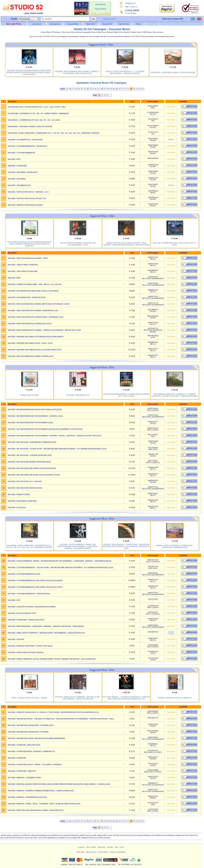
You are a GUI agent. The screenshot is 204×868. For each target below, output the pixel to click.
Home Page (80, 852)
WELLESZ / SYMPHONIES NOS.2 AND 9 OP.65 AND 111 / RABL (175, 244)
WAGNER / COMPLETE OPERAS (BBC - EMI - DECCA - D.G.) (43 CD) (34, 284)
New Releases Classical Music (100, 7)
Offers (139, 24)
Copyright (64, 864)
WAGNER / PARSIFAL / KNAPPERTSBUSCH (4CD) (27, 797)
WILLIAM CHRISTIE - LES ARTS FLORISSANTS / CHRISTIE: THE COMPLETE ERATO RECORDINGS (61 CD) (126, 698)
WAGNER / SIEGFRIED (17, 179)
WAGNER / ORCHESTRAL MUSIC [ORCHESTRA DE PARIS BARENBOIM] (36, 738)
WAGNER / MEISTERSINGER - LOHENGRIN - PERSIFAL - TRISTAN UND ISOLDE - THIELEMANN (46, 626)
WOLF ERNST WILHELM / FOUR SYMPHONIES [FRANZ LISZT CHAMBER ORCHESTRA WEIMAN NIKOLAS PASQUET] (29, 244)
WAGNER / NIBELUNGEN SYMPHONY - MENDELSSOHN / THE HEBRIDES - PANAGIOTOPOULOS (46, 633)
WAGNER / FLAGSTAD (17, 507)
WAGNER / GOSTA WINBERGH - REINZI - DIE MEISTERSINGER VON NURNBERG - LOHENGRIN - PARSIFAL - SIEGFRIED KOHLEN (78, 546)
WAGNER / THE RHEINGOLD (19, 185)
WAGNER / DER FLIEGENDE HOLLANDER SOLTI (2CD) (30, 323)
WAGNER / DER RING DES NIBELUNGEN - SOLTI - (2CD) (30, 343)
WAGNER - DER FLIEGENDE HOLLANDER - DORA (28, 258)
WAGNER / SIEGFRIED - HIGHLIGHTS (23, 172)
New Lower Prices (14, 24)
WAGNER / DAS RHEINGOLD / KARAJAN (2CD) (26, 297)
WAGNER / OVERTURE (17, 758)
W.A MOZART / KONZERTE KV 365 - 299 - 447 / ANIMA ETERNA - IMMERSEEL (38, 113)
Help (127, 7)
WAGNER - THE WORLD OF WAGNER (23, 271)
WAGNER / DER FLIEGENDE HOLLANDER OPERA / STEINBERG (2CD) (35, 317)
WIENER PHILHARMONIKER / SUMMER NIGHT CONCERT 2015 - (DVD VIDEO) (126, 395)
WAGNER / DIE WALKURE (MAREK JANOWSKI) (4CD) (29, 462)
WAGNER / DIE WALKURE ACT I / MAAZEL (25, 481)
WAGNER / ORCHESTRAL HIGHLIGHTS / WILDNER (28, 732)
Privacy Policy (103, 852)
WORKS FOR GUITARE (29, 395)
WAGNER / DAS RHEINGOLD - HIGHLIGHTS (25, 139)
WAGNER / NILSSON (16, 639)
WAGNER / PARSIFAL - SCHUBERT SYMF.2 (24, 777)
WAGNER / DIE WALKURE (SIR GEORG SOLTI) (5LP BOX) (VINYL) (34, 475)
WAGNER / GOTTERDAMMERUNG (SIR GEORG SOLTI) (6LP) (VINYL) (35, 587)
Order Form (102, 847)
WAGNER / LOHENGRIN (17, 166)
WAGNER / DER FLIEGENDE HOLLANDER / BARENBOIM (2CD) (33, 310)
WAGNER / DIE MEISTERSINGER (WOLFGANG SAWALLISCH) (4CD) (35, 409)
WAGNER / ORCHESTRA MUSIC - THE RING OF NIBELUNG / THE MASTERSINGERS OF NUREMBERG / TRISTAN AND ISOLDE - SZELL (61, 719)
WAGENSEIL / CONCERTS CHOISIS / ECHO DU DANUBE (173, 72)
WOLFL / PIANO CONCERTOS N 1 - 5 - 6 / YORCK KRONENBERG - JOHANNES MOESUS (125, 72)
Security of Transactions (118, 852)
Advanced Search (109, 19)
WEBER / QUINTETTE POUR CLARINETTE (175, 698)
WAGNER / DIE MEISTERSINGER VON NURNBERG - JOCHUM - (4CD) (35, 416)
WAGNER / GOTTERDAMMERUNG (21, 153)
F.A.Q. (122, 847)
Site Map (110, 847)
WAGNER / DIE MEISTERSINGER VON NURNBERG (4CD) (30, 422)
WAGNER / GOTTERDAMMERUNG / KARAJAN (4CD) (29, 593)
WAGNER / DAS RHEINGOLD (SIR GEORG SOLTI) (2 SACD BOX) (33, 291)
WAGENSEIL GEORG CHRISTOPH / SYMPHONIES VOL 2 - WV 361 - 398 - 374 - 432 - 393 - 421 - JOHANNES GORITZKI (53, 133)
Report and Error (91, 852)
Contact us (133, 7)
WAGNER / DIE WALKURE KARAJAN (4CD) (25, 488)
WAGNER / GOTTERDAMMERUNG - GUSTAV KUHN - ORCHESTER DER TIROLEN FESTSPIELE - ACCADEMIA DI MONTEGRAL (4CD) (60, 567)
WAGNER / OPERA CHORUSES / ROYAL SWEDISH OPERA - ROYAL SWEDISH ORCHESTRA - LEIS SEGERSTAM (51, 659)
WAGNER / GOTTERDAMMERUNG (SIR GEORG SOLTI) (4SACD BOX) (35, 580)
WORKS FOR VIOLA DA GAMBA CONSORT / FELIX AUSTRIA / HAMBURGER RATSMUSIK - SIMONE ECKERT (126, 244)
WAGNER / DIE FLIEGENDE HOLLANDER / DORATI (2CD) (31, 356)
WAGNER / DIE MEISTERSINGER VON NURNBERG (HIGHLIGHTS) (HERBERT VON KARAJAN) (45, 429)
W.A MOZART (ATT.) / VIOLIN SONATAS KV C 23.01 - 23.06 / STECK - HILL (37, 107)
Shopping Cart (130, 3)
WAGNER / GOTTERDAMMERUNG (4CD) (24, 574)
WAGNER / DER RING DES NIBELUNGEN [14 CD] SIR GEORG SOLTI (35, 350)
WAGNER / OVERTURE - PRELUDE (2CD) (24, 745)
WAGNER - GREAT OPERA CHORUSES (23, 265)
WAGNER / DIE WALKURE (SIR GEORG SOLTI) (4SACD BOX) (32, 468)
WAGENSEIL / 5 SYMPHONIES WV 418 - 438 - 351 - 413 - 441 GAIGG (34, 120)
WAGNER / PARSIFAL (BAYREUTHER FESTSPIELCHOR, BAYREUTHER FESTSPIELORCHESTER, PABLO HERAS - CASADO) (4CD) (29, 72)
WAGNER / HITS (14, 159)
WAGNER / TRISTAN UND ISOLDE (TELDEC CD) (27, 198)
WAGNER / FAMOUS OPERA (19, 494)
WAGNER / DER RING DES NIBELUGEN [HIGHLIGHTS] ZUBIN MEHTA (36, 337)
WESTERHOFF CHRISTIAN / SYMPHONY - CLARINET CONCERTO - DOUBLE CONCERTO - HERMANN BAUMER (175, 395)
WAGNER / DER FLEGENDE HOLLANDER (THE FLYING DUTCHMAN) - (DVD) (38, 304)
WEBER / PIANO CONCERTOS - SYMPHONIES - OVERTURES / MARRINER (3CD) (175, 546)
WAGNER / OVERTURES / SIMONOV (22, 771)
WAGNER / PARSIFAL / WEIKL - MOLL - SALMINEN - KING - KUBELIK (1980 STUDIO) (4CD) (44, 804)
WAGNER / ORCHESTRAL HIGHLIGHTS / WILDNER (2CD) (31, 725)
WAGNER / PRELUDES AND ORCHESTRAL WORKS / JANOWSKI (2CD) (36, 810)
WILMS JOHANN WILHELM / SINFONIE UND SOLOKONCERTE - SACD (78, 244)
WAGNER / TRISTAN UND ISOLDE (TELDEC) (25, 205)
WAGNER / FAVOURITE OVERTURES (22, 501)
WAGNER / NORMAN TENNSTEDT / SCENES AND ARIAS (30, 646)
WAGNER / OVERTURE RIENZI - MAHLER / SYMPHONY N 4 (31, 751)
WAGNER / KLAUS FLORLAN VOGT (22, 613)
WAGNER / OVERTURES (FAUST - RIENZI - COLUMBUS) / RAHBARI (35, 764)
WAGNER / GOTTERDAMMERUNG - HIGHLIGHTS (27, 146)
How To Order (91, 847)
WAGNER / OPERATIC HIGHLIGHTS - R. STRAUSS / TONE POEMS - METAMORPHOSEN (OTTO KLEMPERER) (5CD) (53, 712)
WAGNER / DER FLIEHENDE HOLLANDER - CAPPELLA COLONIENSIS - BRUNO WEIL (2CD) (77, 72)
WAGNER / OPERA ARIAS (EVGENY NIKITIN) (26, 652)
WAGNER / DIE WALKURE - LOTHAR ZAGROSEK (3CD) (30, 455)
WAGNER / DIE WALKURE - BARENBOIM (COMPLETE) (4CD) (32, 442)
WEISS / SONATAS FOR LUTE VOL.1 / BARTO (29, 698)
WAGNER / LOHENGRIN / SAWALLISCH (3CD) (26, 620)
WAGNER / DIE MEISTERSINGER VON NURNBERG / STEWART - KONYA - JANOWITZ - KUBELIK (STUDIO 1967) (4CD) (54, 436)
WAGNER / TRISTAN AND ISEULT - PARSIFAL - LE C (28, 192)
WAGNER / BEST (14, 278)
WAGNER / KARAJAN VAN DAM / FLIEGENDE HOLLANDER (31, 607)
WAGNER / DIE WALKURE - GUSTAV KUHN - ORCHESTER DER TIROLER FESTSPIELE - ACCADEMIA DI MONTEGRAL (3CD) (57, 449)
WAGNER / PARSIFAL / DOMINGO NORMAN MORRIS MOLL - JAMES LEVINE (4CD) (41, 791)
